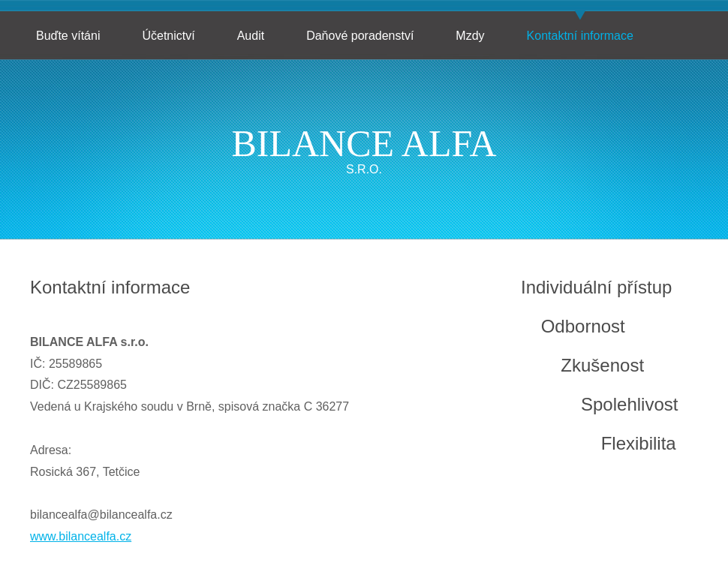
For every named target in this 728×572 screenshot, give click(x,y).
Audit (251, 36)
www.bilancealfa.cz (81, 536)
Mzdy (470, 36)
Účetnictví (168, 36)
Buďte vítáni (68, 36)
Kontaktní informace (580, 36)
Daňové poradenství (360, 36)
